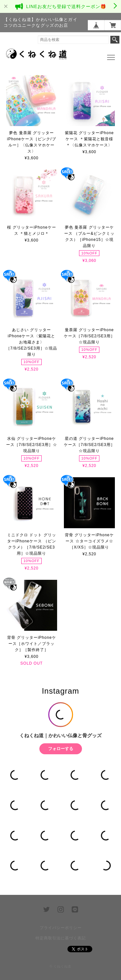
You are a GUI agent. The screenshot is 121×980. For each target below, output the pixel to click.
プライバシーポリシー (61, 928)
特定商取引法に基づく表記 (61, 938)
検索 (115, 40)
